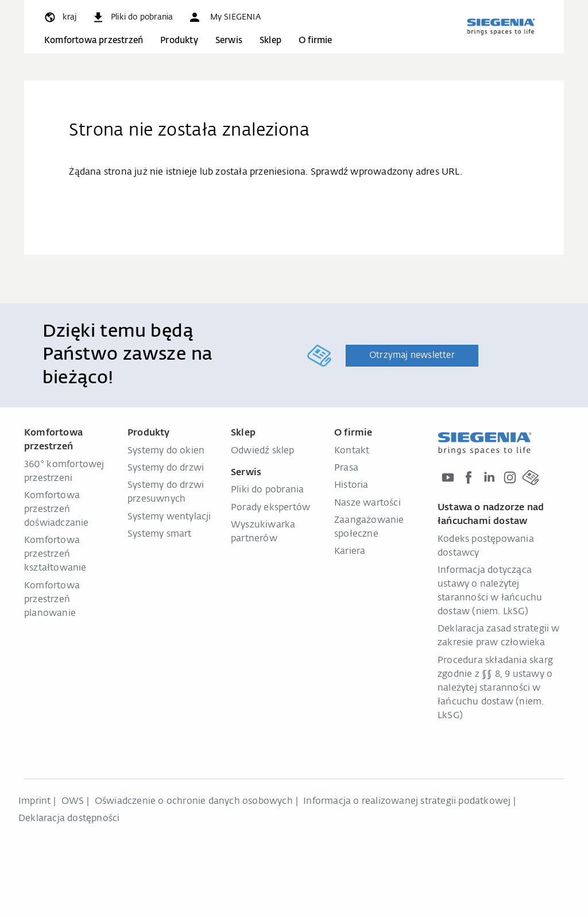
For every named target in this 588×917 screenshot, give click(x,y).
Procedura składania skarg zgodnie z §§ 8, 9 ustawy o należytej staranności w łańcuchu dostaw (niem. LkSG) (495, 688)
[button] (224, 17)
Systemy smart (160, 534)
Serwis (229, 41)
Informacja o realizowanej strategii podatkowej (407, 802)
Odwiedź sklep (263, 451)
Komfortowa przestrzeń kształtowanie (55, 554)
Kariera (350, 552)
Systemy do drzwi (166, 468)
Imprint (34, 802)
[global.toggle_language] (60, 17)
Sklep (270, 41)
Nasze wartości (367, 503)
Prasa (346, 468)
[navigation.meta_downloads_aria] (132, 17)
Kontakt (352, 451)
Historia (351, 486)
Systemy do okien (166, 451)
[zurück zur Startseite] (501, 26)
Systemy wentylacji (169, 517)
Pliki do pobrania (267, 490)
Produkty (179, 41)
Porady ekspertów (270, 508)
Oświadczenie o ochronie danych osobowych (194, 802)
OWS (73, 802)
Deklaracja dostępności (69, 819)
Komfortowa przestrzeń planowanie (52, 600)
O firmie (316, 41)
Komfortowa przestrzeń (94, 41)
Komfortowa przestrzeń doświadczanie (57, 510)
